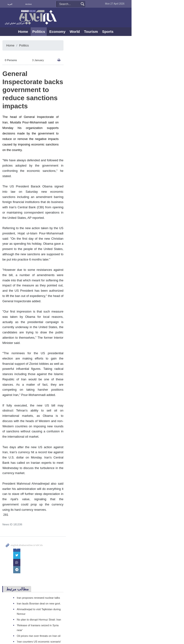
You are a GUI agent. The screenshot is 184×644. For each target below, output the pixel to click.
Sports (134, 32)
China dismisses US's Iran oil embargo (46, 594)
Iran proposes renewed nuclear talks (44, 491)
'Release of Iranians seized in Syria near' (47, 514)
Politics (65, 32)
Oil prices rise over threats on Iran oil (44, 520)
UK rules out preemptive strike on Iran (45, 572)
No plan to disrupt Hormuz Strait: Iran (45, 509)
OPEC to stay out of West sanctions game (48, 600)
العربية (16, 4)
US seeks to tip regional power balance (46, 561)
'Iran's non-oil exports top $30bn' (42, 555)
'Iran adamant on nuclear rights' (41, 578)
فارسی (24, 4)
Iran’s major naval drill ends (39, 543)
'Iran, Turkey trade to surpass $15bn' (44, 567)
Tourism (117, 32)
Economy (84, 32)
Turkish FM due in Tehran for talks (43, 538)
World (101, 32)
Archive (41, 4)
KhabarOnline (34, 18)
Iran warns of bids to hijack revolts (43, 549)
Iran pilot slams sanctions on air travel (45, 532)
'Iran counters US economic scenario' (45, 526)
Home (49, 32)
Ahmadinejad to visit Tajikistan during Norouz (49, 503)
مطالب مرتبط (23, 483)
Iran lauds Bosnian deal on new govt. (44, 497)
